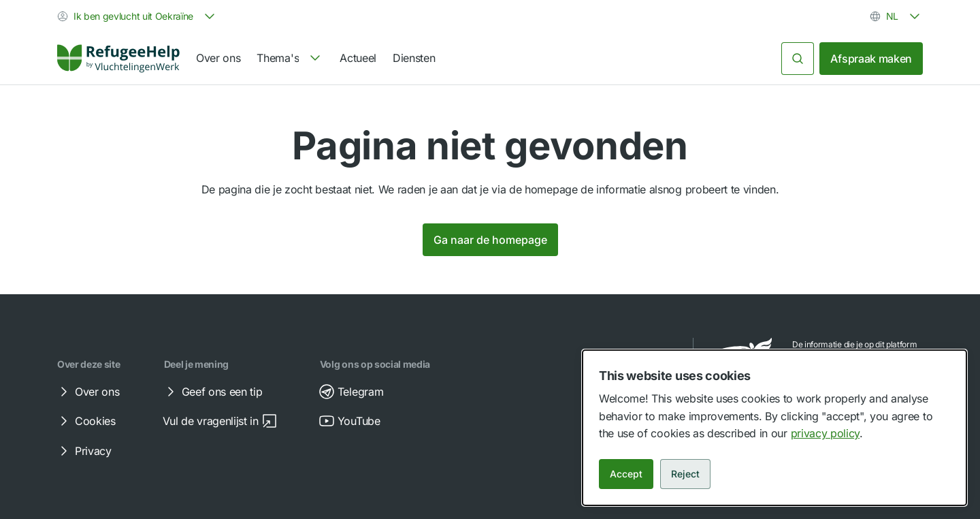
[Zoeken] (798, 59)
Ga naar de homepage (490, 240)
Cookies (86, 421)
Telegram (351, 392)
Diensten (414, 58)
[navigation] (290, 59)
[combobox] (137, 16)
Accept (626, 474)
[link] (118, 59)
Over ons (218, 58)
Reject (685, 474)
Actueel (358, 58)
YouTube (349, 421)
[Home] (118, 59)
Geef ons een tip (213, 392)
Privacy (84, 451)
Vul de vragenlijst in (220, 421)
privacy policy (826, 433)
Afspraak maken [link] (871, 59)
